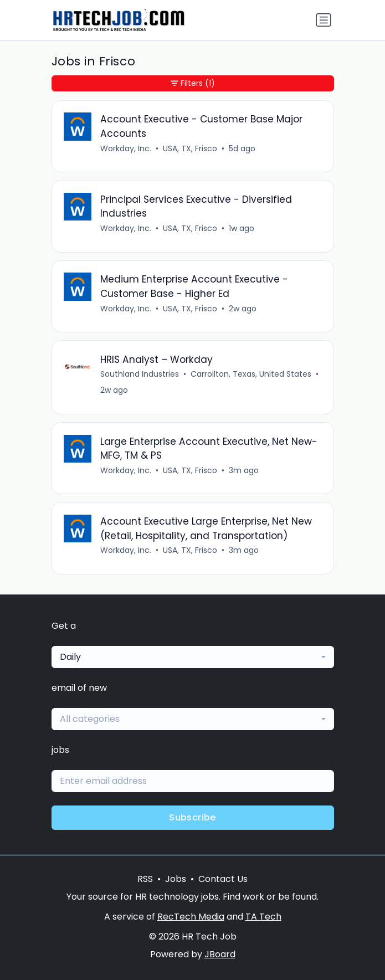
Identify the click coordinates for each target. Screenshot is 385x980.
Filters (193, 83)
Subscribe (192, 817)
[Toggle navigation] (324, 20)
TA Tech (263, 917)
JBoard (220, 954)
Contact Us (223, 879)
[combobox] (193, 657)
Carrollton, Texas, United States (251, 374)
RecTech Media (191, 917)
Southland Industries (140, 374)
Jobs (176, 879)
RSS (145, 879)
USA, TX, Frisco (190, 148)
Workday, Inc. (126, 148)
